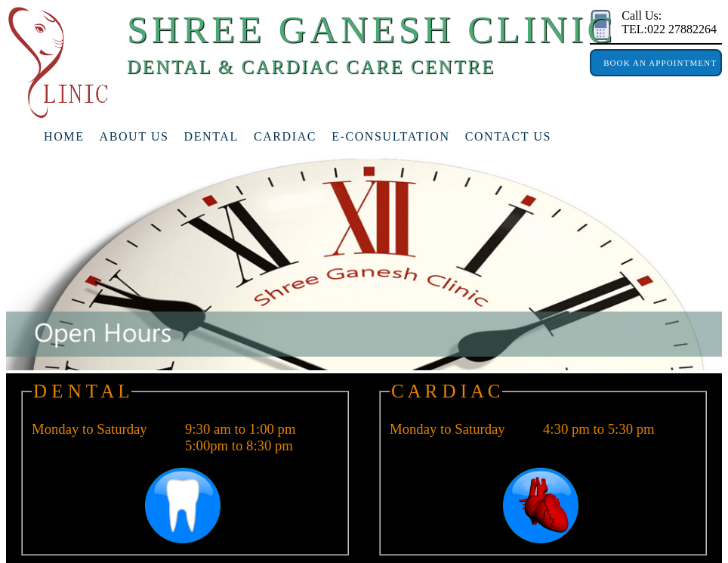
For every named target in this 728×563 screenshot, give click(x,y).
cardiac (285, 136)
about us (134, 136)
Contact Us (508, 136)
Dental (211, 136)
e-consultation (391, 136)
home (64, 136)
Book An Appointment (656, 63)
